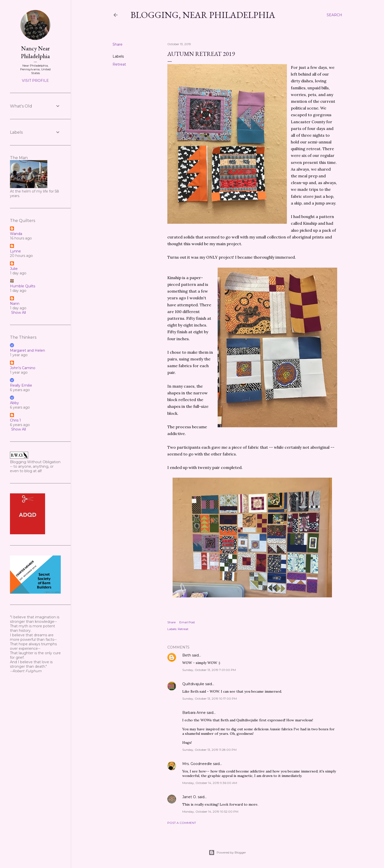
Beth (187, 655)
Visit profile (35, 81)
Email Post (187, 622)
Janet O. (190, 797)
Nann (15, 304)
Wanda (16, 234)
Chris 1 (15, 420)
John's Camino (23, 368)
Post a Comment (182, 823)
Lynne (15, 251)
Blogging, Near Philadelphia (203, 15)
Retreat (119, 64)
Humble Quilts (23, 286)
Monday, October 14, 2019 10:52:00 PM (210, 812)
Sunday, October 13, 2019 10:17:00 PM (210, 699)
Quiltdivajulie (193, 684)
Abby (14, 403)
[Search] (334, 15)
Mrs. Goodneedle (197, 764)
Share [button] (118, 44)
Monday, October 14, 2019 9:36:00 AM (210, 783)
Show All (19, 313)
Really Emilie (21, 385)
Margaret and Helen (28, 350)
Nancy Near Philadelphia (35, 52)
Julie (14, 269)
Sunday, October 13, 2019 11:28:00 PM (209, 750)
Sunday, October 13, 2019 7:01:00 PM (209, 670)
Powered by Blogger (227, 853)
